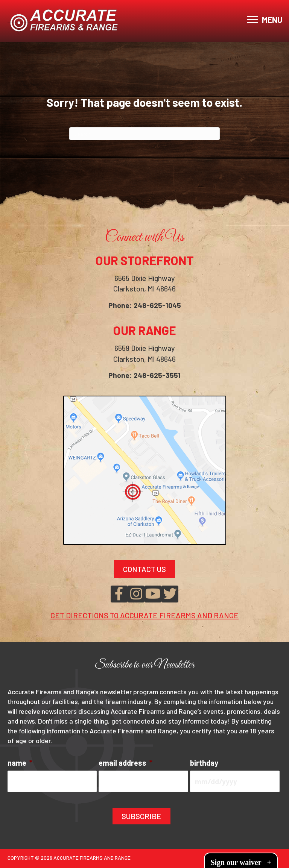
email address (125, 764)
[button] (119, 595)
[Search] (144, 134)
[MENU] (265, 20)
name (20, 764)
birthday (204, 764)
